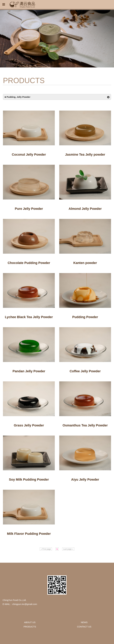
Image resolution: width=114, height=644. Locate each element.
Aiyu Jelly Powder (85, 479)
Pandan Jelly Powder (29, 371)
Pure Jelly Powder (29, 209)
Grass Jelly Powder (29, 425)
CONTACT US (84, 627)
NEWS (84, 622)
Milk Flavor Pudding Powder (29, 534)
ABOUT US (30, 622)
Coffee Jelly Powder (85, 371)
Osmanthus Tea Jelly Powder (85, 425)
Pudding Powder (85, 317)
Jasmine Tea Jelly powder (85, 155)
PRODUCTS (30, 627)
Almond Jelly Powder (85, 209)
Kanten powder (85, 263)
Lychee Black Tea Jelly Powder (29, 317)
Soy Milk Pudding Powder (29, 479)
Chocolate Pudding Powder (29, 263)
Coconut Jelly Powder (29, 155)
